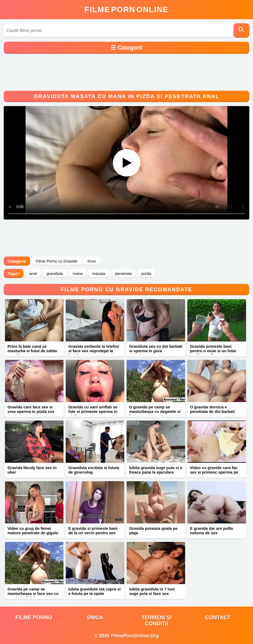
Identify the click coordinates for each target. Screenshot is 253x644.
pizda (146, 273)
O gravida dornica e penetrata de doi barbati (212, 409)
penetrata (123, 273)
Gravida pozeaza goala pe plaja (153, 531)
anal (33, 273)
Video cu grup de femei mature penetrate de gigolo (33, 531)
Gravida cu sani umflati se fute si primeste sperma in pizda (93, 411)
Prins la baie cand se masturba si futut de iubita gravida (32, 351)
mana (78, 273)
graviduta (55, 273)
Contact (218, 617)
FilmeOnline (126, 9)
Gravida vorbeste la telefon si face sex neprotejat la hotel (94, 351)
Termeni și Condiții (156, 620)
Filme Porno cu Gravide (57, 261)
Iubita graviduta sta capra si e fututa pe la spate (94, 591)
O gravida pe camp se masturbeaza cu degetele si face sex (155, 411)
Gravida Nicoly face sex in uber (32, 470)
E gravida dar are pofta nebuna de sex (211, 531)
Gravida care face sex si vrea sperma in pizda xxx (31, 409)
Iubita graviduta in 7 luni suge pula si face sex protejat (152, 593)
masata (99, 273)
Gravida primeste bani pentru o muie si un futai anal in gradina (213, 351)
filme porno (34, 617)
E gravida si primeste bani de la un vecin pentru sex (93, 531)
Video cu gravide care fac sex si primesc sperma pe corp (214, 472)
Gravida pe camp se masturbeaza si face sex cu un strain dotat (33, 593)
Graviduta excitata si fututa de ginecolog (94, 470)
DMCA (95, 617)
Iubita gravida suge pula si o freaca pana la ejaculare (156, 470)
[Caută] (241, 30)
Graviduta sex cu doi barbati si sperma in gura (156, 349)
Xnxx (91, 261)
